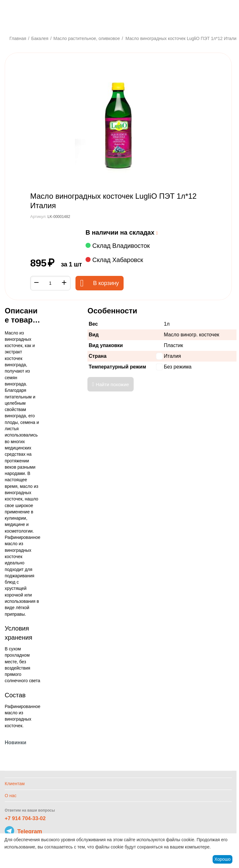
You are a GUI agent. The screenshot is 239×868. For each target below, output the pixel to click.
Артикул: (38, 217)
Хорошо (223, 859)
